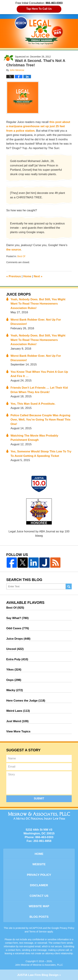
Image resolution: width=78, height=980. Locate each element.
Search (69, 587)
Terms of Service (38, 932)
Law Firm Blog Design (38, 975)
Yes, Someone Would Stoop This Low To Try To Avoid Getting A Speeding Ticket (41, 454)
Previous (14, 276)
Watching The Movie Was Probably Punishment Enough (34, 438)
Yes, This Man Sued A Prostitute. (33, 404)
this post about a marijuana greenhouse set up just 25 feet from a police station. (38, 126)
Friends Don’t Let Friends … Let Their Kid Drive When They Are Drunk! (39, 390)
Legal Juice (39, 31)
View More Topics (18, 731)
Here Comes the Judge (26, 701)
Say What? (17, 618)
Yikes (14, 670)
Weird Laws (18, 711)
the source (14, 250)
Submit (39, 798)
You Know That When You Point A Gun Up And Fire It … (39, 374)
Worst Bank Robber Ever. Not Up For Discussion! (36, 322)
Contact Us (39, 896)
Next (38, 276)
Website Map (39, 906)
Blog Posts (39, 917)
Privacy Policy (39, 875)
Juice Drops (19, 294)
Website (39, 864)
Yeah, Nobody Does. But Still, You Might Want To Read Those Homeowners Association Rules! (38, 304)
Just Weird (17, 721)
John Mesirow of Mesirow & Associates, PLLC (39, 965)
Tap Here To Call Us (39, 9)
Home (27, 276)
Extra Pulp (17, 659)
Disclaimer (39, 885)
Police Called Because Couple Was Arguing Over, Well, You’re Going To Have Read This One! (41, 420)
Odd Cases (18, 628)
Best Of (21, 256)
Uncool (15, 649)
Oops (14, 680)
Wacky (15, 690)
